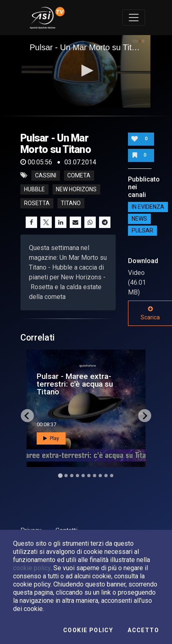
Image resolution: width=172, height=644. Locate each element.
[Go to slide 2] (66, 476)
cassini (46, 175)
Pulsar (142, 230)
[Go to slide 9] (106, 476)
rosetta (37, 203)
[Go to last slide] (27, 416)
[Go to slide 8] (100, 476)
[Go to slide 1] (60, 476)
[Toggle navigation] (134, 18)
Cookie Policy (88, 630)
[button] (86, 71)
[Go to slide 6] (89, 476)
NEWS (139, 219)
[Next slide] (145, 416)
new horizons (76, 189)
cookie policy (32, 568)
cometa (79, 175)
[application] (86, 71)
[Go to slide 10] (112, 476)
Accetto (143, 630)
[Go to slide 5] (83, 476)
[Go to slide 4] (77, 476)
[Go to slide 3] (72, 476)
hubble (34, 189)
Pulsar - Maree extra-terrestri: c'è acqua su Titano (75, 384)
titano (71, 203)
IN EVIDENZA (148, 207)
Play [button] (51, 438)
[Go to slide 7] (95, 476)
